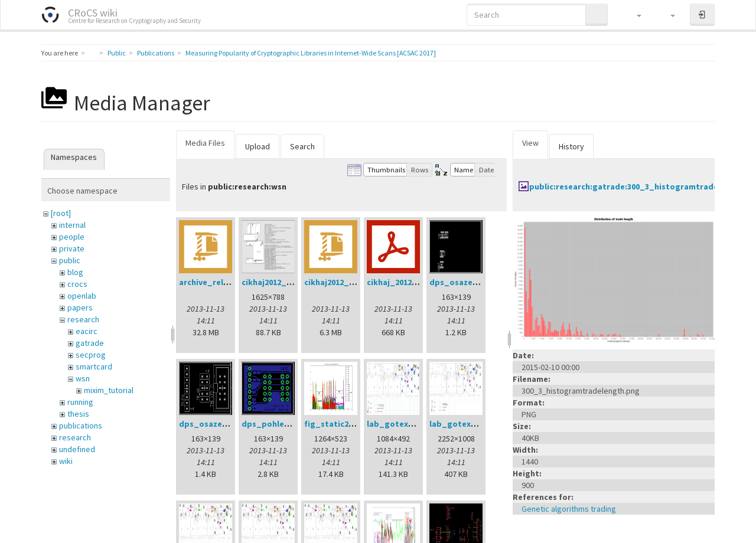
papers (80, 308)
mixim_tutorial (109, 390)
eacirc (87, 331)
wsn (83, 378)
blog (75, 272)
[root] (61, 213)
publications (81, 426)
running (80, 402)
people (72, 237)
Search (302, 146)
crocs (77, 284)
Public (117, 53)
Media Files (205, 143)
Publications (156, 53)
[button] (633, 15)
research (83, 319)
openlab (82, 296)
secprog (91, 355)
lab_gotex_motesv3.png (478, 424)
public (70, 260)
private (72, 248)
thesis (78, 414)
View (530, 143)
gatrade (90, 343)
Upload (258, 146)
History (571, 146)
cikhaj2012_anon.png (283, 282)
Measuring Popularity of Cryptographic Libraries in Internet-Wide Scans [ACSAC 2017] (311, 53)
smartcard (94, 367)
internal (72, 225)
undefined (77, 449)
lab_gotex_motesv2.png (416, 424)
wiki (66, 461)
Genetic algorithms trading (569, 509)
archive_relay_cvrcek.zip (228, 282)
